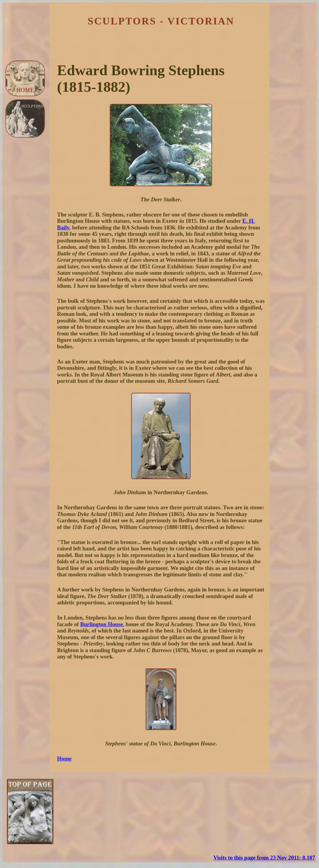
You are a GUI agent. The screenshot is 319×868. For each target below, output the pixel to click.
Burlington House (102, 624)
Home (64, 759)
